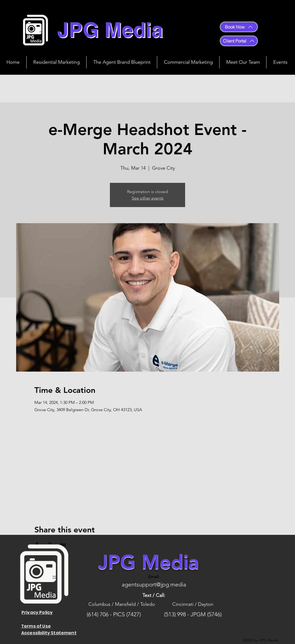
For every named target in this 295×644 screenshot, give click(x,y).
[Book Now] (239, 27)
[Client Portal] (239, 41)
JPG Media (148, 562)
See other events (148, 198)
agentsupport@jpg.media (154, 584)
